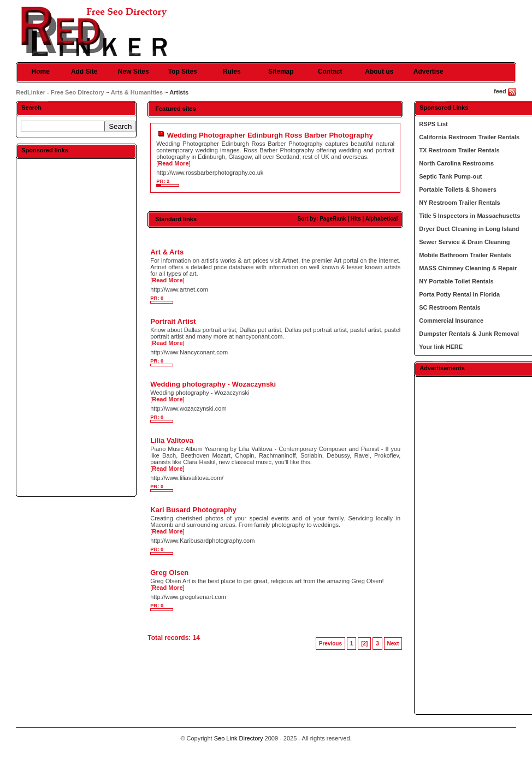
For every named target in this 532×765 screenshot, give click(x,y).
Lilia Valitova (172, 440)
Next (393, 644)
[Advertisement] (76, 327)
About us (379, 72)
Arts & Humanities (137, 92)
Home (41, 72)
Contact (330, 72)
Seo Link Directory (239, 738)
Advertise (428, 72)
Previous (330, 644)
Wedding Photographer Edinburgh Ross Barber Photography (270, 135)
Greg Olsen (169, 573)
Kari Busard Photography (193, 510)
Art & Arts (167, 252)
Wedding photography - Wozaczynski (213, 384)
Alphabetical (382, 219)
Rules (232, 72)
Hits (356, 219)
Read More (173, 163)
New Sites (134, 72)
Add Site (84, 72)
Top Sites (183, 72)
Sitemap (281, 72)
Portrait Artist (173, 321)
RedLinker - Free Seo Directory (60, 92)
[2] (364, 644)
